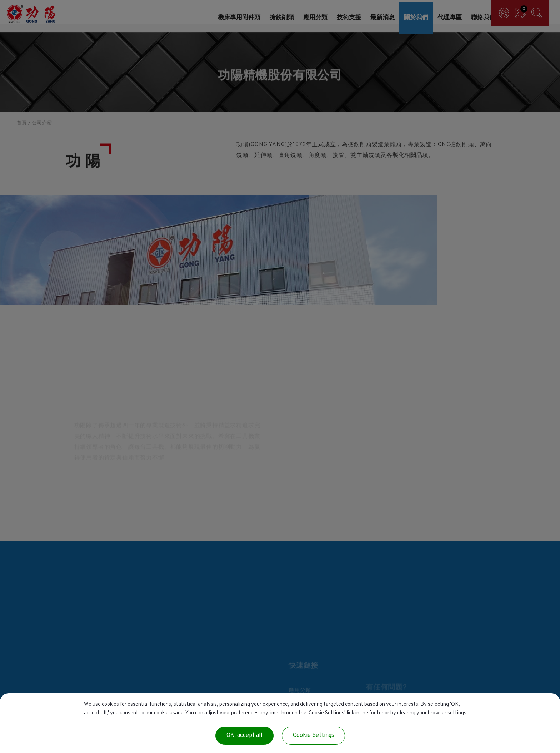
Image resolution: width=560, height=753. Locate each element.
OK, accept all (244, 735)
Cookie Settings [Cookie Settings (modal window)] (313, 735)
